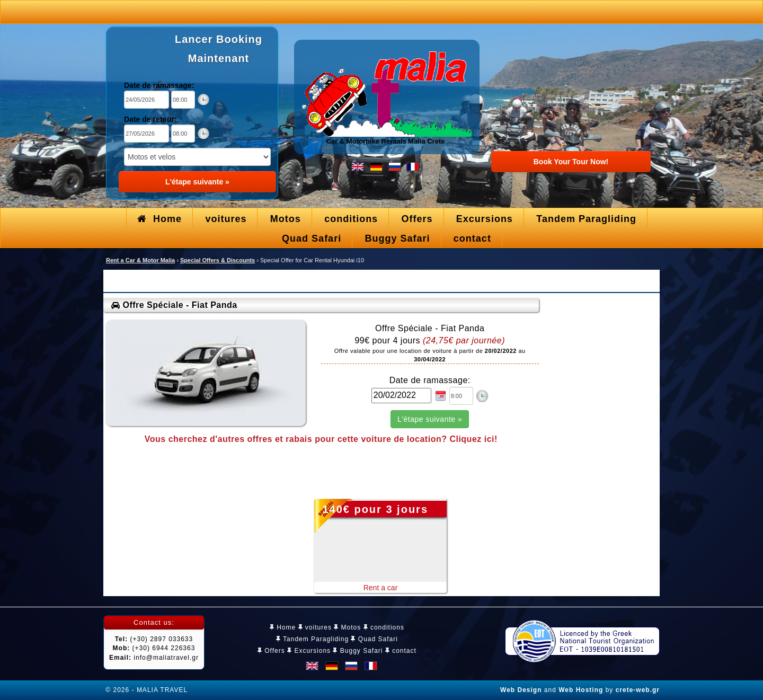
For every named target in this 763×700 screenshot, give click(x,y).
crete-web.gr (638, 690)
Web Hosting (581, 690)
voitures (315, 627)
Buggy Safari (358, 651)
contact (401, 651)
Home (283, 627)
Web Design (521, 690)
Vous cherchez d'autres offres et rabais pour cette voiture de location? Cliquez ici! (321, 439)
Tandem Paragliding (312, 639)
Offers (271, 651)
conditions (384, 627)
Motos (347, 627)
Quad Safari (374, 639)
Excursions (309, 651)
